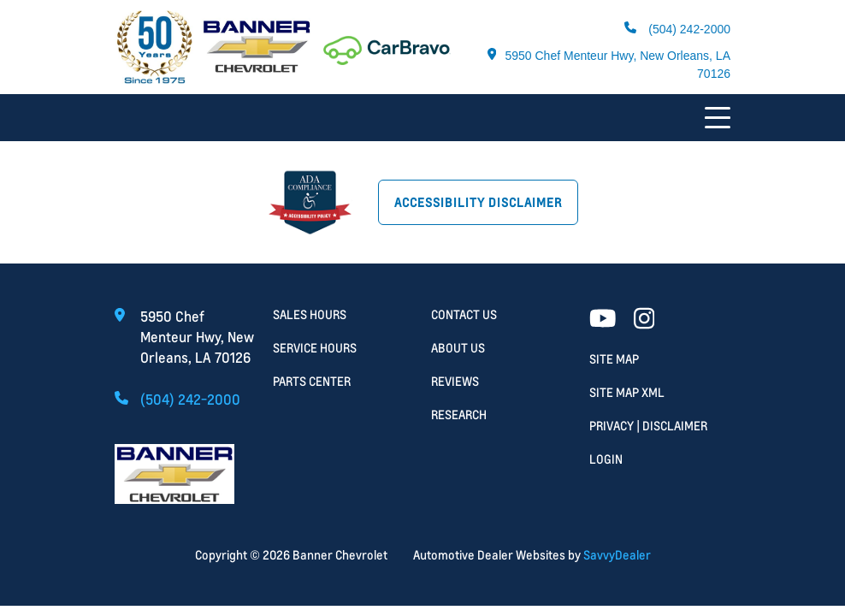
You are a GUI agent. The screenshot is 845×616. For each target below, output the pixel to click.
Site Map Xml (627, 392)
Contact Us (464, 314)
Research (459, 415)
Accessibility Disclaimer (478, 202)
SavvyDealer (617, 555)
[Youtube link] (603, 320)
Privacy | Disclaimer (648, 426)
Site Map (614, 359)
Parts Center (312, 381)
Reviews (455, 381)
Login (606, 459)
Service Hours (315, 348)
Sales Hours (310, 314)
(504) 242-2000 (677, 29)
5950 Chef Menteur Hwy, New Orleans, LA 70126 (609, 64)
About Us (458, 348)
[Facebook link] (644, 320)
